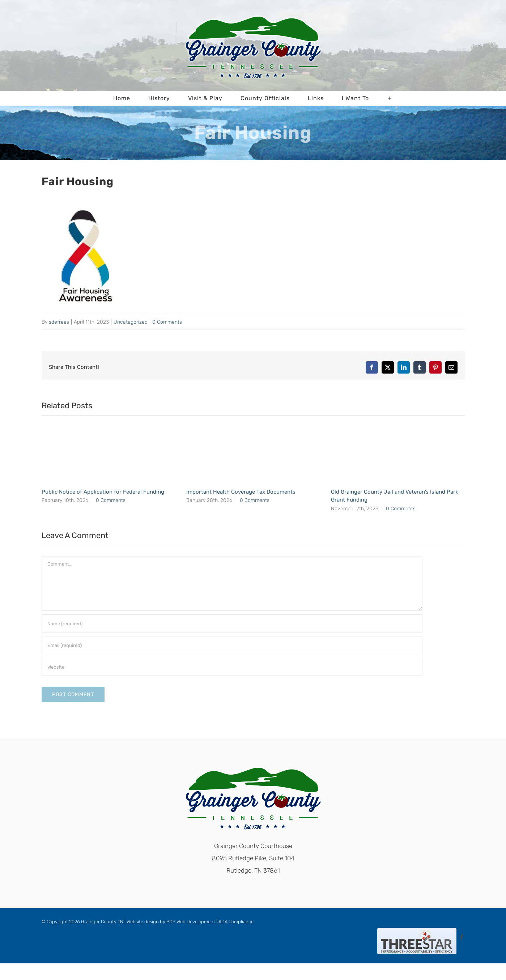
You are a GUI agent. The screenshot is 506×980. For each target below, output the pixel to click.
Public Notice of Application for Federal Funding (103, 492)
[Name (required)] (232, 623)
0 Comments (167, 322)
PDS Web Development (191, 922)
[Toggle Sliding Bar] (390, 98)
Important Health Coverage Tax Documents (241, 492)
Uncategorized (131, 322)
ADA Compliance (236, 922)
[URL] (232, 667)
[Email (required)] (232, 645)
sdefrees (59, 322)
